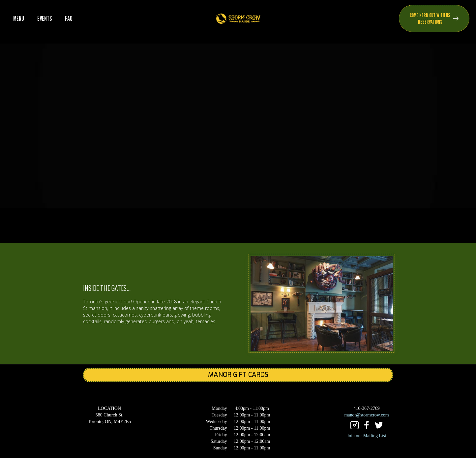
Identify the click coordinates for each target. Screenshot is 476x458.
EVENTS (45, 18)
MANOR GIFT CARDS (238, 375)
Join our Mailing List (367, 436)
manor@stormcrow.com (366, 415)
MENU (19, 18)
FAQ (69, 18)
